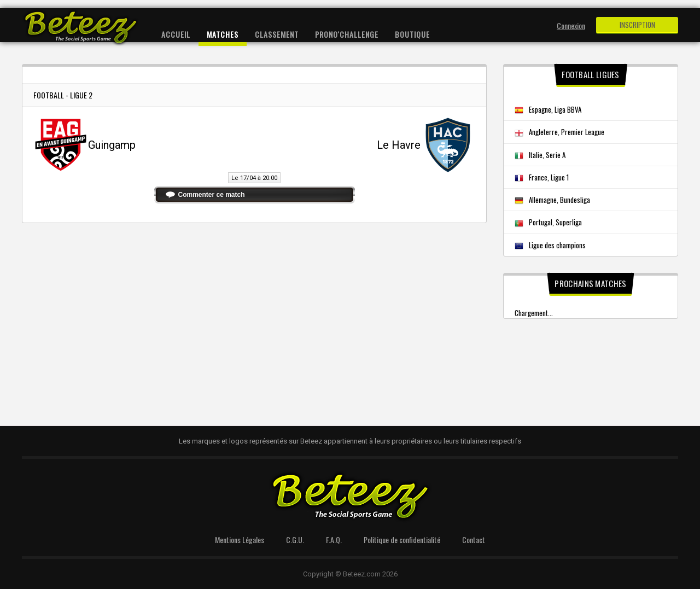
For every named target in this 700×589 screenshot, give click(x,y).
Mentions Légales (240, 540)
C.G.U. (295, 540)
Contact (474, 540)
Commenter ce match (212, 195)
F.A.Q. (334, 540)
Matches (223, 34)
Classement (277, 34)
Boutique (412, 34)
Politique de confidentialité (402, 540)
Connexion (571, 25)
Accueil (176, 34)
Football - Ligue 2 (63, 95)
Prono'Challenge (347, 34)
